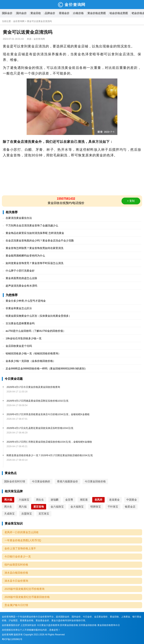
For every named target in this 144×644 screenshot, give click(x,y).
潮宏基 (84, 500)
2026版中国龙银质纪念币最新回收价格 (27, 597)
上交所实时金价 (28, 625)
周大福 (8, 500)
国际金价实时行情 (15, 481)
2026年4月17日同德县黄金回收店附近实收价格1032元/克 (37, 401)
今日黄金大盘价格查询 (48, 625)
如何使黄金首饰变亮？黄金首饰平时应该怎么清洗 (34, 263)
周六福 (23, 507)
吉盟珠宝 (27, 514)
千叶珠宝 (113, 507)
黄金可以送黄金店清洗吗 (39, 21)
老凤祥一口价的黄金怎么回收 (22, 532)
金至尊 (69, 500)
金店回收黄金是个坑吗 (19, 346)
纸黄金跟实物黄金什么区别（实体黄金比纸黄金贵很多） (38, 316)
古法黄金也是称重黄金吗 (20, 323)
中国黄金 (132, 500)
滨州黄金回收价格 (88, 625)
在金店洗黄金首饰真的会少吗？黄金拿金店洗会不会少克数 (40, 241)
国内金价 (21, 13)
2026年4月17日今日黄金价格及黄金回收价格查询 (33, 387)
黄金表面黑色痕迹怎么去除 (21, 278)
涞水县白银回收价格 (16, 573)
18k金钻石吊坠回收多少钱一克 (24, 338)
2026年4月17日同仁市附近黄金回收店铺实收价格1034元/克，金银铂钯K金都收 (49, 442)
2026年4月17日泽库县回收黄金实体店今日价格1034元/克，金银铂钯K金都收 (48, 414)
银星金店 (130, 507)
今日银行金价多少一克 (18, 556)
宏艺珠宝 (44, 514)
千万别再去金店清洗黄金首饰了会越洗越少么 (32, 225)
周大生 (8, 507)
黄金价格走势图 (97, 13)
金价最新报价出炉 (11, 625)
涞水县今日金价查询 (16, 581)
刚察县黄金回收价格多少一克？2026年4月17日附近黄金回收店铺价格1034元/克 (50, 455)
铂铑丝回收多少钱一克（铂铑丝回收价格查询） (33, 353)
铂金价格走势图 (119, 13)
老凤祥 (98, 500)
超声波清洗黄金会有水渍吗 (21, 286)
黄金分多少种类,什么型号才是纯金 (26, 301)
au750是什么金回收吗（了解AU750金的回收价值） (36, 331)
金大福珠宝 (77, 507)
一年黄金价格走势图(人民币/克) (23, 540)
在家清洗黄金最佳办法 (19, 218)
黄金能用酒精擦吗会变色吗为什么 (25, 256)
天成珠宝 (9, 514)
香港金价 (64, 13)
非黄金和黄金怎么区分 (19, 308)
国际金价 (7, 13)
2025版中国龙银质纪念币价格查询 (24, 589)
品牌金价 (50, 13)
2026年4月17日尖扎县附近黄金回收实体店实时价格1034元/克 (40, 428)
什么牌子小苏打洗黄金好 (20, 271)
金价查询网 (19, 21)
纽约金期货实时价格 (16, 565)
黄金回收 (36, 13)
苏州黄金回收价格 (69, 625)
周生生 (40, 500)
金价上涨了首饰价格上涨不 (20, 548)
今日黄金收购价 (41, 481)
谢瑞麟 (55, 500)
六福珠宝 (24, 500)
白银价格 (78, 13)
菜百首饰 (39, 507)
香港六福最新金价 (67, 481)
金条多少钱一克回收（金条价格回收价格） (31, 361)
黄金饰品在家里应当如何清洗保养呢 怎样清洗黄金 (35, 233)
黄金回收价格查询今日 (109, 625)
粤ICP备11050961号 (12, 639)
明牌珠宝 (96, 507)
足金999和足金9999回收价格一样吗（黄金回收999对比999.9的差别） (46, 368)
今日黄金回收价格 (95, 481)
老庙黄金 (114, 500)
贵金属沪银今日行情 (16, 605)
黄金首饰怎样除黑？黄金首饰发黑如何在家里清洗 (34, 248)
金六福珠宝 (57, 507)
